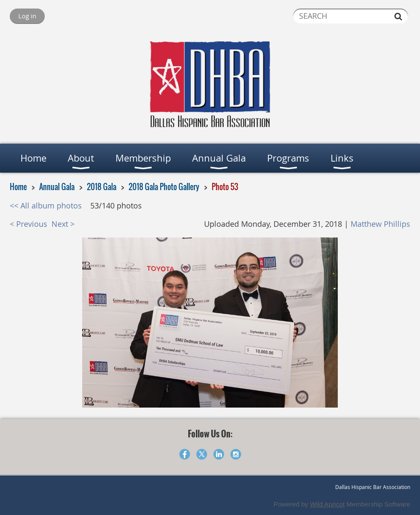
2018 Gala (102, 187)
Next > (63, 224)
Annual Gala (57, 187)
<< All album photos (46, 206)
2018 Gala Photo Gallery (164, 187)
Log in (27, 16)
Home (18, 187)
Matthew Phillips (380, 224)
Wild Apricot (327, 504)
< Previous (29, 224)
